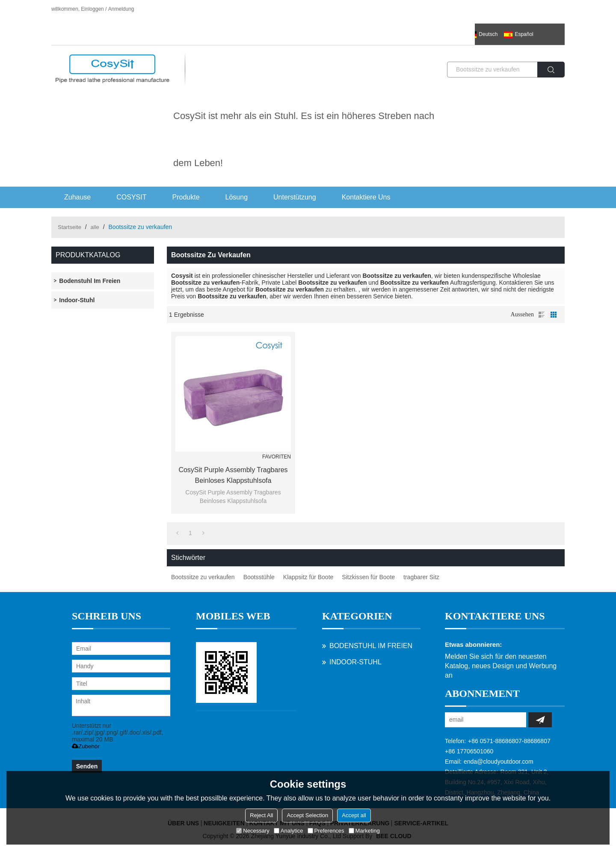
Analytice (289, 831)
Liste (542, 315)
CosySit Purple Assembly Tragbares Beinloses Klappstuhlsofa (233, 475)
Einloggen (92, 9)
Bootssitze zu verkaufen (203, 577)
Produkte (186, 197)
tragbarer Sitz (421, 577)
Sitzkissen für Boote (368, 577)
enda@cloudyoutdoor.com (499, 762)
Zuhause (77, 197)
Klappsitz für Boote (308, 577)
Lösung (237, 197)
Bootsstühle (259, 577)
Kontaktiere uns (366, 197)
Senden (87, 766)
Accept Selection (307, 815)
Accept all (354, 815)
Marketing (364, 831)
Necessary (253, 831)
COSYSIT (131, 197)
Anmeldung (121, 9)
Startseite (70, 227)
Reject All (261, 815)
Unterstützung (295, 197)
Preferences (326, 831)
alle (95, 227)
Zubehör (86, 746)
